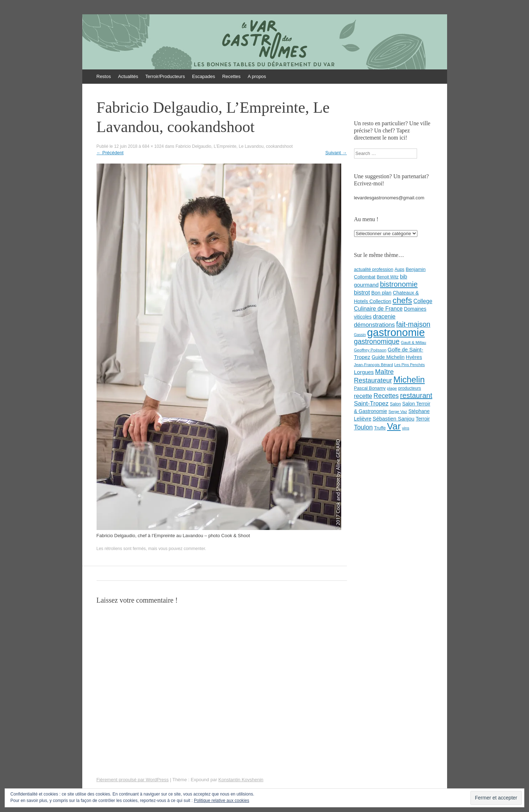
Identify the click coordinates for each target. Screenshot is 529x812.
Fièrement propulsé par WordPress (133, 780)
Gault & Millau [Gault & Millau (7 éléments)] (414, 342)
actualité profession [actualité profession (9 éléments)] (374, 269)
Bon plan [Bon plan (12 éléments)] (381, 293)
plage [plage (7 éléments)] (392, 388)
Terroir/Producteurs (165, 76)
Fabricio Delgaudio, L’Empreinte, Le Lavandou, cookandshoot (234, 146)
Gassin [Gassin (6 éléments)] (360, 335)
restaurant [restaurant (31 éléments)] (416, 395)
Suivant (336, 153)
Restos (104, 76)
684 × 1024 (153, 146)
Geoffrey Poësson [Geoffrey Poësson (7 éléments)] (370, 350)
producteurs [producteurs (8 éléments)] (410, 388)
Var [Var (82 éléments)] (394, 426)
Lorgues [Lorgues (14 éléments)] (364, 372)
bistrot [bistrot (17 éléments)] (362, 292)
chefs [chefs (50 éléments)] (402, 300)
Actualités (128, 76)
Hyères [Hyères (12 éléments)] (414, 357)
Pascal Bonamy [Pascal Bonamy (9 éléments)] (370, 388)
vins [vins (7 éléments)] (406, 428)
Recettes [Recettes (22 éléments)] (386, 396)
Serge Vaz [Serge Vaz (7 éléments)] (398, 412)
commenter (194, 549)
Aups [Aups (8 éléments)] (400, 269)
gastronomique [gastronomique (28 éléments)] (377, 342)
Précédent (110, 153)
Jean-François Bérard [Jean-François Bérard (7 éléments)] (374, 365)
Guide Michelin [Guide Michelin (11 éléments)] (388, 357)
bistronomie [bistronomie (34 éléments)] (399, 284)
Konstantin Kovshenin (241, 780)
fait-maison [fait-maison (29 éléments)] (413, 324)
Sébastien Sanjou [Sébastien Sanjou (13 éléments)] (394, 419)
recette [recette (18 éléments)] (363, 396)
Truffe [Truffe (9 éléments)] (380, 428)
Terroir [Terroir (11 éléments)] (423, 419)
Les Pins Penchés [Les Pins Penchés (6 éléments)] (409, 365)
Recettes (231, 76)
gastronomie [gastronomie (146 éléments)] (396, 332)
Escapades (204, 76)
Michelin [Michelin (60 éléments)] (409, 380)
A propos (257, 76)
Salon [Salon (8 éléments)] (395, 404)
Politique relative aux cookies (222, 801)
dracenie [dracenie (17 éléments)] (384, 316)
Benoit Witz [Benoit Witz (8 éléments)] (388, 277)
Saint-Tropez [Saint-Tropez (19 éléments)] (371, 403)
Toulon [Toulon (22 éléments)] (364, 427)
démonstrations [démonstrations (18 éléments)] (374, 325)
